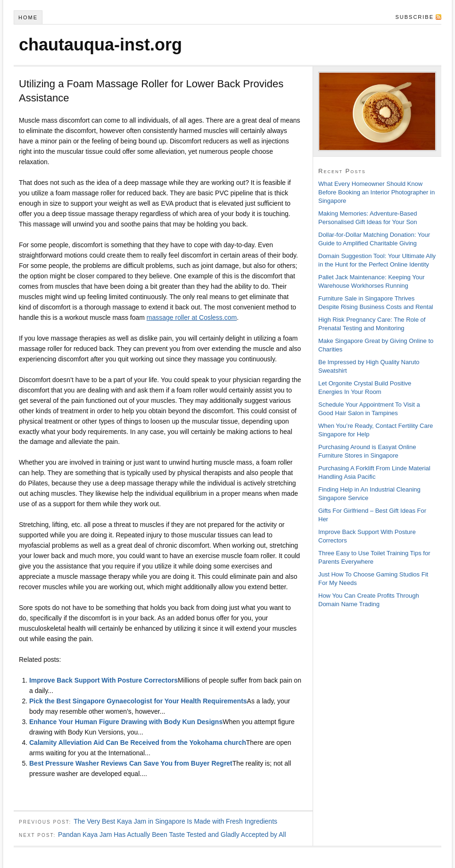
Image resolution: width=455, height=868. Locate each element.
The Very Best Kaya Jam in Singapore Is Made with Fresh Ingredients (175, 821)
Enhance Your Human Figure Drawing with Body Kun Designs (126, 722)
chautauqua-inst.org (100, 45)
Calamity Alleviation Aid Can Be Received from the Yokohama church (138, 743)
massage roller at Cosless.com (192, 317)
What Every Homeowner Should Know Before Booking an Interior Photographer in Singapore (376, 192)
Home (28, 17)
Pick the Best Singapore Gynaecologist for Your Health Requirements (138, 701)
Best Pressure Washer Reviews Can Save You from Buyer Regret (131, 763)
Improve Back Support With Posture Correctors (103, 680)
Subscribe (414, 17)
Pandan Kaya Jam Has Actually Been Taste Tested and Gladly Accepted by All (172, 835)
